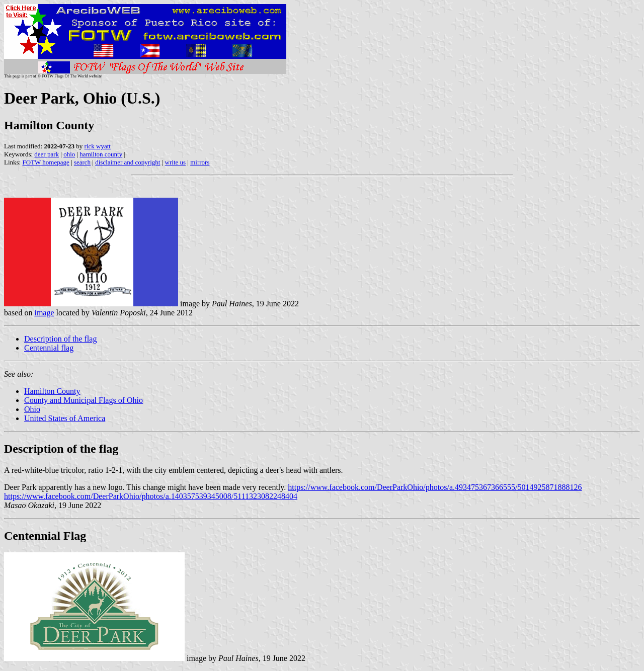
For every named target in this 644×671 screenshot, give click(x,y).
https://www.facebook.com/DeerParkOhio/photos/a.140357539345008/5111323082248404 (151, 496)
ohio (69, 154)
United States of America (65, 418)
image (44, 313)
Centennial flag (49, 348)
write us (176, 162)
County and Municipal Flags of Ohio (84, 400)
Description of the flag (60, 339)
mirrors (200, 162)
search (82, 162)
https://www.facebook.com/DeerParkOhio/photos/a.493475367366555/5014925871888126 (435, 487)
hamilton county (101, 154)
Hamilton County (52, 391)
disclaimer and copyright (128, 162)
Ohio (32, 409)
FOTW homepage (46, 162)
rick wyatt (98, 146)
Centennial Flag (45, 536)
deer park (47, 154)
